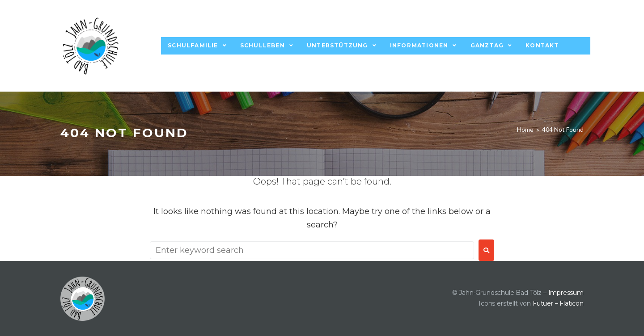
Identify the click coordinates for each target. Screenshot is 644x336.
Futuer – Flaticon (558, 303)
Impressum (566, 293)
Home (525, 129)
